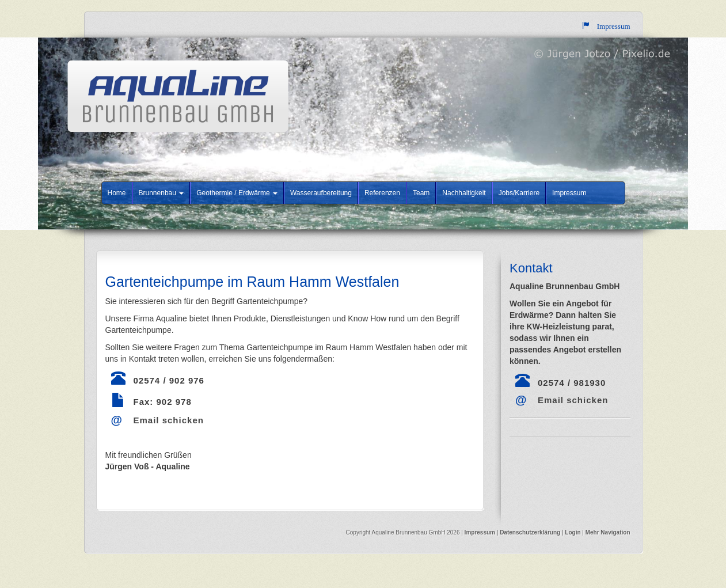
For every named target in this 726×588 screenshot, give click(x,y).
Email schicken (169, 420)
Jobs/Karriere (519, 193)
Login (573, 532)
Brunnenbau (161, 193)
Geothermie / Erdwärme (237, 193)
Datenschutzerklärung (531, 532)
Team (421, 193)
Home (117, 193)
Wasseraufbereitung (321, 193)
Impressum (569, 193)
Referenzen (382, 193)
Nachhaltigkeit (464, 193)
